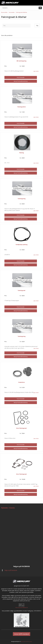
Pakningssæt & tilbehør (21, 12)
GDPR (27, 642)
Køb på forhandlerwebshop (21, 81)
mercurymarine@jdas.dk (21, 607)
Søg (37, 25)
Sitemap (23, 642)
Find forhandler (21, 77)
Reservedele (4, 12)
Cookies (30, 642)
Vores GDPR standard (22, 634)
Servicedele (12, 12)
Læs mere (36, 71)
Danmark (5, 8)
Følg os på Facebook (11, 570)
